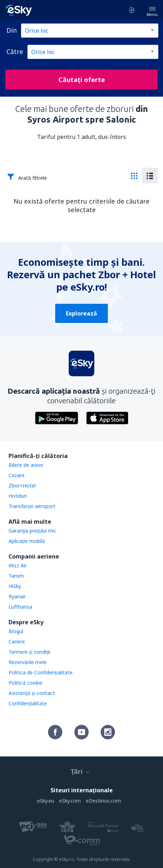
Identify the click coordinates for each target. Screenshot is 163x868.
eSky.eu (46, 801)
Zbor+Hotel (22, 486)
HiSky (15, 586)
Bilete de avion (26, 465)
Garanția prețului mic (32, 531)
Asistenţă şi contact (32, 693)
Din (12, 30)
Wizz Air (18, 565)
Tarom (16, 576)
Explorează (81, 313)
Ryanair (17, 596)
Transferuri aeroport (32, 506)
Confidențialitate (28, 703)
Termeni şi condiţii (29, 652)
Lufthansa (20, 607)
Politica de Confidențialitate (41, 672)
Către (15, 52)
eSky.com (70, 801)
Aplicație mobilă (27, 541)
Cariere (17, 641)
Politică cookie (25, 683)
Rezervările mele (28, 662)
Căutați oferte (82, 80)
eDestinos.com (103, 801)
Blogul (16, 631)
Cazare (17, 475)
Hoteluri (18, 496)
